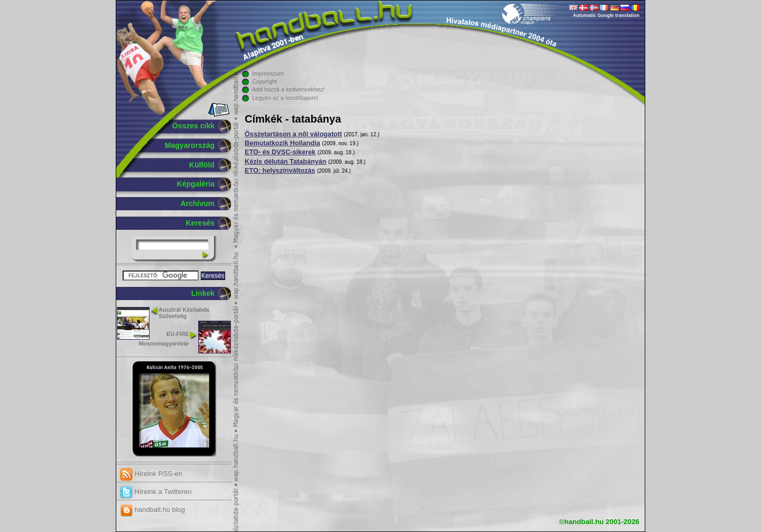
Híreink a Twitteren (156, 492)
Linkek (203, 293)
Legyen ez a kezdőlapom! (285, 98)
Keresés (201, 223)
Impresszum (268, 73)
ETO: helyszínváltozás (280, 171)
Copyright (265, 81)
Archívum (197, 203)
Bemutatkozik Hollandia (282, 143)
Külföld (202, 165)
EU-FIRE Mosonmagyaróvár (164, 338)
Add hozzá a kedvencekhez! (289, 89)
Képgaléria (196, 184)
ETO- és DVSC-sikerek (280, 152)
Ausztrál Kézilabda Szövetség (184, 313)
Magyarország (190, 145)
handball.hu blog (152, 510)
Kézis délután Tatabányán (286, 162)
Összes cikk (193, 126)
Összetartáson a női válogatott (293, 134)
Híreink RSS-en (151, 474)
